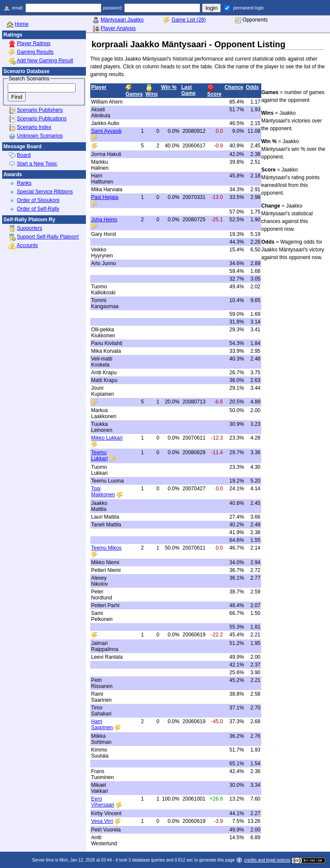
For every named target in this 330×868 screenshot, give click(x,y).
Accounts (27, 245)
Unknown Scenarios (40, 136)
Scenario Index (34, 127)
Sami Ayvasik (106, 131)
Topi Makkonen (103, 492)
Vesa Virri (102, 821)
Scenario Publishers (40, 110)
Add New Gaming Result (45, 61)
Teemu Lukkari (99, 455)
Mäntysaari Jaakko (122, 20)
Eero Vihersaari (103, 802)
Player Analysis (118, 28)
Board (24, 155)
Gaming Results (35, 52)
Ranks (24, 183)
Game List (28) (188, 20)
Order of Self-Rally (38, 209)
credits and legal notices (267, 860)
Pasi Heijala (105, 197)
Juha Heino (104, 220)
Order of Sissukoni (38, 200)
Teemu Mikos (106, 548)
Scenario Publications (41, 119)
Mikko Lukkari (107, 438)
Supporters (29, 228)
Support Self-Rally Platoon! (48, 237)
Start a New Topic (37, 164)
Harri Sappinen (102, 724)
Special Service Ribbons (45, 192)
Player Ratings (34, 43)
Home (21, 24)
